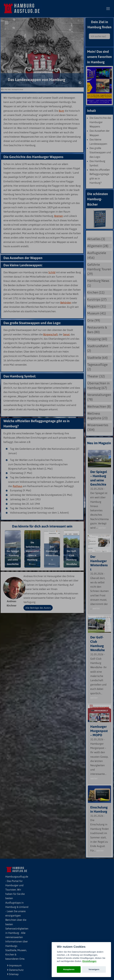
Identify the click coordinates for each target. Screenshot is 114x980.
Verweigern (94, 969)
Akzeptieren (69, 969)
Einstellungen (89, 961)
